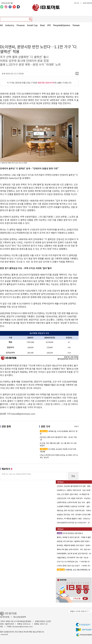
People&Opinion (62, 25)
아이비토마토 (46, 8)
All (1, 25)
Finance (21, 25)
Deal (42, 25)
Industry (10, 25)
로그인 (77, 3)
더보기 (76, 426)
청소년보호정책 (20, 617)
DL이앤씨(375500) (30, 94)
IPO (49, 25)
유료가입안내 (87, 3)
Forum (76, 25)
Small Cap (32, 25)
